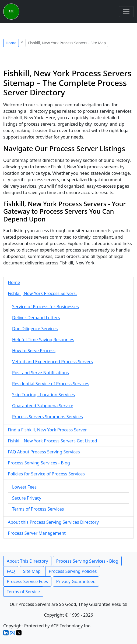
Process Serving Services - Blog (39, 463)
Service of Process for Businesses (45, 307)
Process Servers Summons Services (48, 417)
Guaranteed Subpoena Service (43, 406)
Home (11, 43)
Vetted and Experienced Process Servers (52, 362)
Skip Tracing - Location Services (43, 395)
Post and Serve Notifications (41, 373)
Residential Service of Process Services (51, 384)
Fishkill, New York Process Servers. (42, 293)
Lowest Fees (24, 487)
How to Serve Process (34, 351)
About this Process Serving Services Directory (53, 522)
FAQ (11, 571)
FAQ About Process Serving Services (44, 452)
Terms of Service (23, 592)
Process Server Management (37, 533)
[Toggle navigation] (126, 12)
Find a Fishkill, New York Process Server (47, 430)
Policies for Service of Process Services (46, 474)
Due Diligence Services (35, 329)
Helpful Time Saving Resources (43, 340)
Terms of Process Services (38, 509)
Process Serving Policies (73, 571)
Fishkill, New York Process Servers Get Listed (52, 441)
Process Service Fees (27, 581)
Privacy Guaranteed (76, 581)
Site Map (32, 571)
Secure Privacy (27, 498)
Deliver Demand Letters (36, 318)
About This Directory (27, 561)
